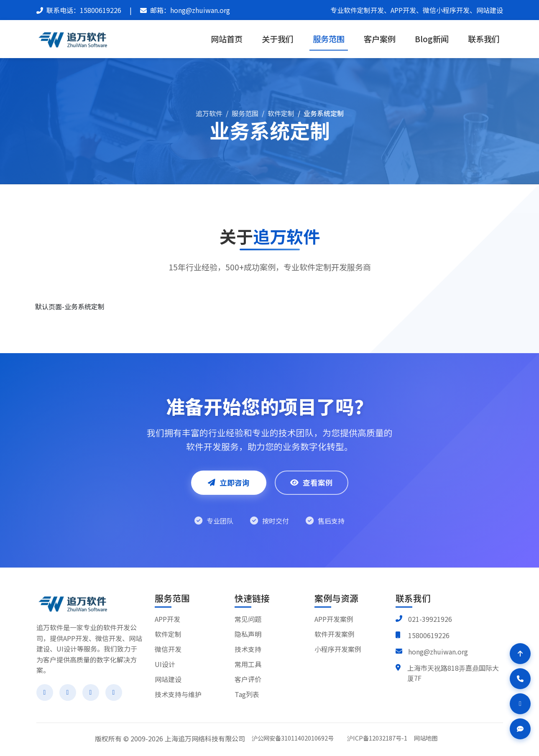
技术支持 (248, 649)
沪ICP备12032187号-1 (377, 738)
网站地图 (426, 738)
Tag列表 (247, 694)
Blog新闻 (432, 39)
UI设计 (165, 664)
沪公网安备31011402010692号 (293, 738)
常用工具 (248, 664)
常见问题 (248, 619)
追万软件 (209, 113)
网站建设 (168, 679)
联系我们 (484, 39)
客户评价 (248, 679)
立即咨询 (229, 482)
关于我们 (278, 39)
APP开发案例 (334, 619)
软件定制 (281, 113)
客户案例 (380, 39)
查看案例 (312, 482)
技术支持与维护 (178, 694)
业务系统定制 (324, 113)
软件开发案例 (335, 634)
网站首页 (227, 39)
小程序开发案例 (338, 649)
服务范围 (329, 39)
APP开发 (167, 619)
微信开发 (168, 649)
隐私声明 (248, 634)
